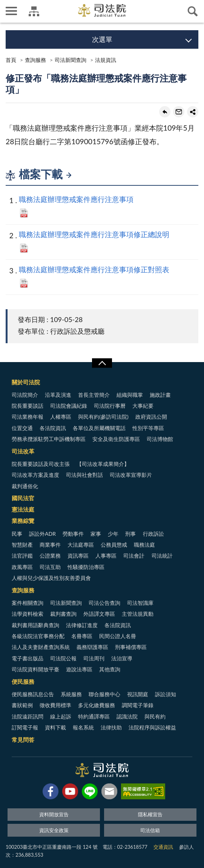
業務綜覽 (23, 521)
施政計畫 (160, 395)
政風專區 (22, 567)
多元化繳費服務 (97, 705)
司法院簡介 (25, 395)
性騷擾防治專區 (86, 567)
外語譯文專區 (99, 614)
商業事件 (50, 545)
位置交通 (22, 428)
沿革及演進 (58, 395)
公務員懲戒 (114, 545)
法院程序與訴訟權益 (152, 727)
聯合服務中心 (104, 694)
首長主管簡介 (94, 395)
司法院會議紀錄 (69, 406)
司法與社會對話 (84, 475)
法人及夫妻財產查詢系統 (41, 647)
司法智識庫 (140, 603)
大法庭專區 (81, 545)
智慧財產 (22, 545)
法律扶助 (111, 727)
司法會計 (134, 556)
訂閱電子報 (25, 727)
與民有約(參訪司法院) (103, 417)
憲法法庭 (23, 509)
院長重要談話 (28, 406)
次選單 (102, 39)
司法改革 (23, 451)
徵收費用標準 (55, 705)
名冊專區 (82, 636)
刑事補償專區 (131, 647)
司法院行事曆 (110, 406)
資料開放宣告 (54, 814)
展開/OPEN (102, 363)
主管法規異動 (138, 614)
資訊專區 (78, 556)
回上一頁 (165, 112)
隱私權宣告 (150, 814)
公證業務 (50, 556)
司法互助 (50, 567)
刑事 (130, 534)
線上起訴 (61, 716)
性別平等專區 (148, 428)
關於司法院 (26, 382)
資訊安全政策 (54, 830)
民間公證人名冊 (118, 636)
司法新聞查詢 (71, 60)
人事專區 (106, 556)
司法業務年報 (28, 417)
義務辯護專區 (92, 647)
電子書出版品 (28, 658)
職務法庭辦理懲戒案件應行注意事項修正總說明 (94, 234)
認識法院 (127, 716)
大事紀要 (143, 406)
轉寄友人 (179, 112)
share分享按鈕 (193, 112)
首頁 (11, 60)
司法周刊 (94, 658)
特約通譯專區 (94, 716)
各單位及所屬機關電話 (99, 428)
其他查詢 (110, 669)
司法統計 (162, 556)
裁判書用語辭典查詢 (35, 625)
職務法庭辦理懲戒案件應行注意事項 (76, 199)
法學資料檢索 (28, 614)
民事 (17, 534)
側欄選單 (11, 11)
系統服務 (71, 694)
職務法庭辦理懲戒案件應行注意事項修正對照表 (94, 269)
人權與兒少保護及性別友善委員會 (51, 578)
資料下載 (55, 727)
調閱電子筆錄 (138, 705)
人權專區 (61, 417)
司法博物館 (160, 439)
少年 (113, 534)
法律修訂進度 (82, 625)
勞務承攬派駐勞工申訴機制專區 (49, 439)
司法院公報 (63, 658)
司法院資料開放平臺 (35, 669)
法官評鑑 (22, 556)
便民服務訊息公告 (33, 694)
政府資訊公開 (151, 417)
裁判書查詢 (63, 614)
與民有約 (155, 716)
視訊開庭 (138, 694)
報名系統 (83, 727)
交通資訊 (163, 847)
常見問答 (23, 740)
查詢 (193, 11)
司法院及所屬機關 (34, 11)
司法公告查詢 (104, 603)
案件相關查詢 (28, 603)
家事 (96, 534)
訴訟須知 (166, 694)
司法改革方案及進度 (35, 475)
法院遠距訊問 (28, 716)
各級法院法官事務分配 (38, 636)
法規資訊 (106, 60)
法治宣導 (122, 658)
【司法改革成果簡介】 (103, 464)
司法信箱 (150, 830)
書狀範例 (22, 705)
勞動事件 (73, 534)
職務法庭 (144, 545)
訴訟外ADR (42, 534)
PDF (24, 213)
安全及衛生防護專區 (116, 439)
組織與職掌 (130, 395)
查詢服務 (35, 60)
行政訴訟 (153, 534)
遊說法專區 (79, 669)
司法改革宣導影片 (131, 475)
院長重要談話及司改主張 (41, 464)
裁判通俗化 (25, 486)
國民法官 (23, 498)
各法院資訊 (53, 428)
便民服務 (23, 681)
